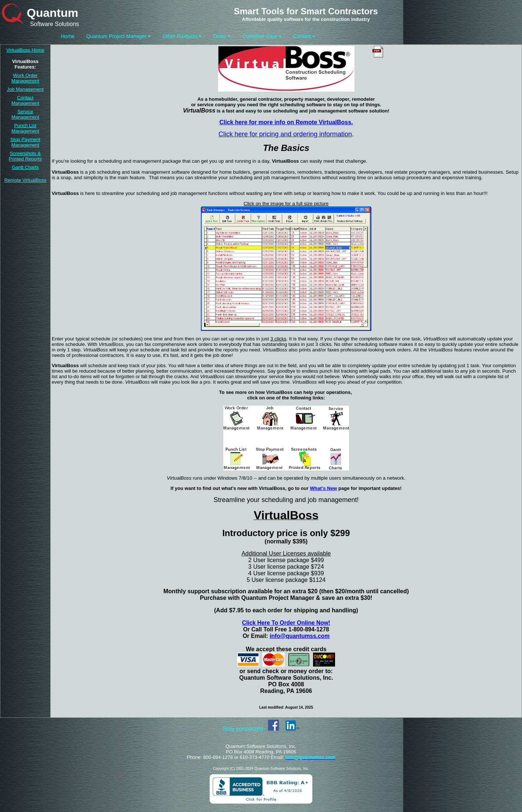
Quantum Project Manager (118, 36)
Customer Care (262, 36)
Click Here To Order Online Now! (286, 623)
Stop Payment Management (25, 142)
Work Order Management (25, 78)
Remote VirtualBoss (25, 180)
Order (222, 36)
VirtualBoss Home (25, 50)
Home (68, 36)
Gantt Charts (25, 167)
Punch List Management (25, 128)
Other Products (182, 36)
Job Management (25, 89)
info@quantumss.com (300, 636)
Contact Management (25, 100)
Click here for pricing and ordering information (285, 134)
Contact (304, 36)
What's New (323, 488)
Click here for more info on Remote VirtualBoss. (286, 122)
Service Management (25, 114)
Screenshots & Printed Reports (25, 156)
